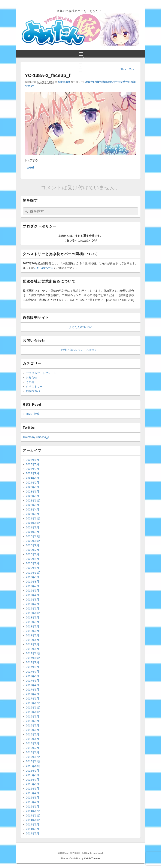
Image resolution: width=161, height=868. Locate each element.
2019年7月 (33, 586)
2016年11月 (33, 708)
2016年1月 (33, 752)
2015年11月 (33, 761)
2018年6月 (33, 631)
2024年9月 (33, 473)
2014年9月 (33, 824)
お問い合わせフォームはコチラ (80, 350)
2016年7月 (33, 725)
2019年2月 (33, 604)
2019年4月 (33, 595)
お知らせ (31, 378)
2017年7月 (33, 672)
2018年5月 (33, 635)
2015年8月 (33, 775)
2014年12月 (33, 811)
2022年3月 (33, 514)
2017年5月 (33, 681)
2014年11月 (33, 816)
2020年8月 (33, 545)
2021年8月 (33, 532)
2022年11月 (33, 501)
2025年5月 (33, 464)
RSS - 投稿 (33, 414)
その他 (30, 382)
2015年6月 (33, 784)
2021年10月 (33, 523)
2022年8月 (33, 505)
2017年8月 (33, 667)
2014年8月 (33, 829)
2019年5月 (33, 591)
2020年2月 (33, 563)
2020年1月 (33, 568)
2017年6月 (33, 676)
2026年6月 (33, 460)
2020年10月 (33, 541)
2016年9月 (33, 716)
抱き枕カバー (34, 391)
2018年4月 (33, 640)
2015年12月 (33, 757)
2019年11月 (33, 573)
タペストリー (34, 387)
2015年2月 (33, 802)
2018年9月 (33, 617)
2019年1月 (33, 608)
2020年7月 (33, 550)
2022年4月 (33, 509)
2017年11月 (33, 653)
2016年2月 (33, 748)
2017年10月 (33, 658)
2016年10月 (33, 712)
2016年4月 (33, 739)
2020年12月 (33, 536)
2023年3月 (33, 496)
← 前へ (121, 69)
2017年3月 (33, 690)
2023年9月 (33, 487)
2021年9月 (33, 527)
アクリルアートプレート (41, 373)
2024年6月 (33, 478)
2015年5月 (33, 789)
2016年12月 (33, 703)
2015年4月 (33, 793)
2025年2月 (33, 469)
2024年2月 (33, 483)
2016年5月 (33, 734)
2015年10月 (33, 766)
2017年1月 (33, 699)
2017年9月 (33, 662)
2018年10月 (33, 613)
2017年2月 (33, 694)
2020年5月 (33, 559)
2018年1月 (33, 649)
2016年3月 (33, 743)
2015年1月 (33, 807)
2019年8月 (33, 582)
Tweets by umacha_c (36, 437)
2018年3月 (33, 644)
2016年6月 (33, 730)
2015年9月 (33, 771)
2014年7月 (33, 833)
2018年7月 (33, 626)
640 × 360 (64, 82)
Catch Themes (92, 858)
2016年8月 (33, 721)
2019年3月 (33, 600)
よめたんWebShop (81, 327)
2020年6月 (33, 554)
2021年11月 (33, 518)
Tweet (29, 167)
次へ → (133, 69)
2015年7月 (33, 780)
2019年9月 (33, 577)
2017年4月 (33, 685)
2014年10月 (33, 820)
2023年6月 (33, 492)
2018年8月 (33, 622)
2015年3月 (33, 798)
